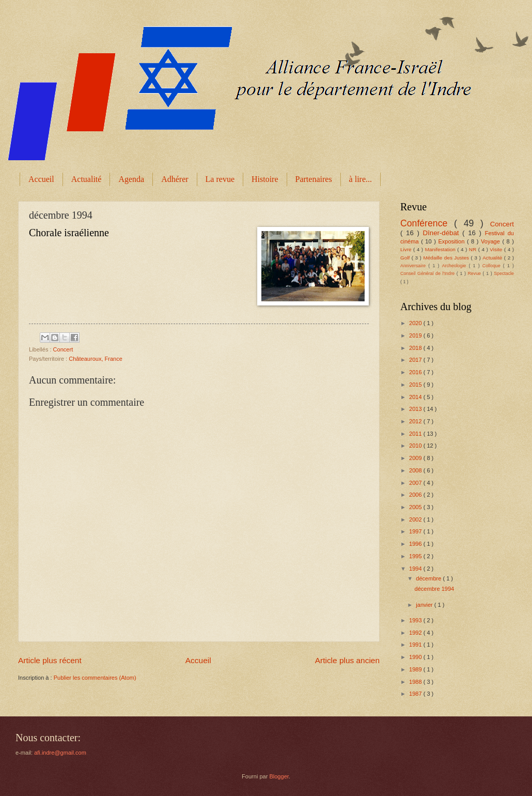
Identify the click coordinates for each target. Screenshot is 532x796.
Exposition (452, 241)
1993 (416, 620)
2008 (416, 470)
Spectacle (504, 273)
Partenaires (314, 179)
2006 (416, 495)
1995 (416, 556)
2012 (416, 421)
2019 (416, 335)
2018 (416, 348)
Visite (497, 249)
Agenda (131, 179)
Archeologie (456, 266)
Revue (475, 273)
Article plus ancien (347, 660)
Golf (406, 258)
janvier (425, 605)
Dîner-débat (443, 233)
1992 (416, 633)
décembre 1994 (435, 589)
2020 (416, 323)
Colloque (493, 266)
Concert (63, 349)
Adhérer (175, 179)
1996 (416, 544)
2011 (416, 434)
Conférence (427, 223)
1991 (416, 645)
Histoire (265, 179)
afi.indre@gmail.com (60, 753)
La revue (220, 179)
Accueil (41, 179)
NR (474, 249)
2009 (416, 458)
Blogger (279, 776)
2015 (416, 385)
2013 (416, 409)
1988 (416, 682)
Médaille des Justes (447, 258)
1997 (416, 531)
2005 (416, 507)
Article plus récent (50, 660)
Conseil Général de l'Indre (428, 273)
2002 (416, 519)
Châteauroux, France (96, 359)
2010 (416, 446)
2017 (416, 360)
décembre (429, 578)
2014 (416, 397)
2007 (416, 483)
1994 (416, 569)
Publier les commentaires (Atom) (95, 678)
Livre (407, 249)
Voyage (491, 241)
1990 (416, 657)
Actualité (87, 179)
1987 (416, 694)
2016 (416, 372)
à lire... (361, 179)
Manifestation (441, 249)
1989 (416, 669)
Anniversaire (414, 266)
